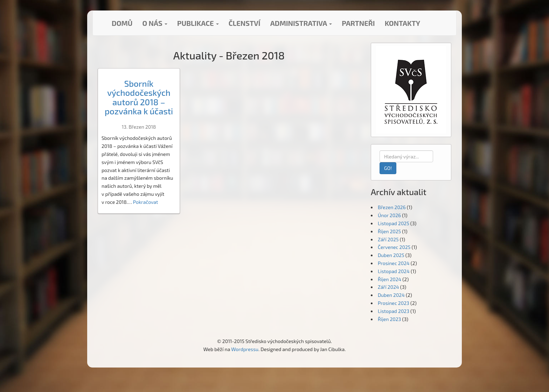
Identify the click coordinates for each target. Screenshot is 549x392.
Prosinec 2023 (394, 303)
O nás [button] (155, 23)
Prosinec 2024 (394, 263)
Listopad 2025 (394, 223)
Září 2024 (388, 287)
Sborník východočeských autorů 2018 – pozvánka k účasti (139, 97)
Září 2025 (388, 239)
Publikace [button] (198, 23)
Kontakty (402, 23)
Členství (245, 23)
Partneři (358, 23)
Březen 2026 (392, 207)
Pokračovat (146, 202)
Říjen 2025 (389, 231)
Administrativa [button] (301, 23)
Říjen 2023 (389, 319)
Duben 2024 (391, 295)
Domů (122, 23)
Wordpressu (245, 349)
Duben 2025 (391, 255)
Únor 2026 (389, 215)
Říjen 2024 (390, 279)
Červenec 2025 (394, 247)
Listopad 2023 (394, 311)
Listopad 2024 (394, 271)
